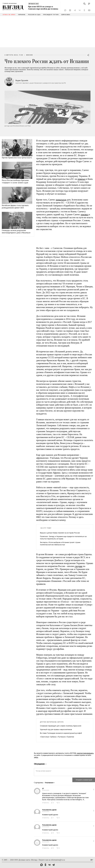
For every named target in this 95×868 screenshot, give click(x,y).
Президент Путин (51, 15)
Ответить (46, 803)
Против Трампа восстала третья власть (17, 158)
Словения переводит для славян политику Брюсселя (61, 726)
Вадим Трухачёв (22, 80)
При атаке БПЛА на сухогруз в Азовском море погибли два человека (43, 8)
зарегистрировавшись (85, 753)
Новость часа (34, 4)
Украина (22, 15)
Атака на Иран (9, 15)
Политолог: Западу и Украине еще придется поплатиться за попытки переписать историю (63, 538)
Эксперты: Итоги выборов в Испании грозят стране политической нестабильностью (60, 543)
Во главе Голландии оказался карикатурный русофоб (61, 733)
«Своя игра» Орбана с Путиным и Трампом (57, 737)
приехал (82, 179)
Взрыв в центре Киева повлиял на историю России (60, 533)
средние (78, 566)
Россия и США (34, 15)
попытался (61, 200)
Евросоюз (66, 15)
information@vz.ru (58, 860)
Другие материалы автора (52, 722)
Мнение (30, 55)
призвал (85, 214)
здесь (36, 757)
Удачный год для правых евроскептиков (56, 729)
